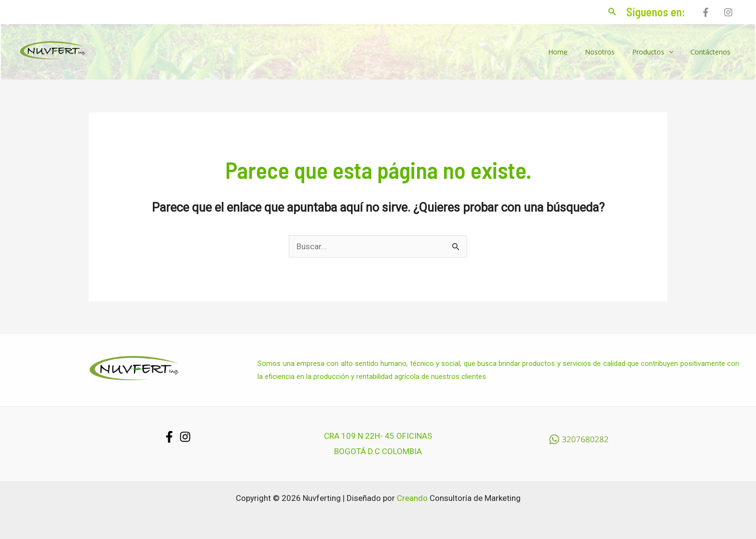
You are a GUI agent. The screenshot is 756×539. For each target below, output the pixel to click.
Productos (658, 52)
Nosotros (609, 52)
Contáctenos (712, 52)
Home (571, 52)
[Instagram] (728, 12)
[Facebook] (706, 12)
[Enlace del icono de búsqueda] (612, 12)
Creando (412, 498)
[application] (675, 52)
